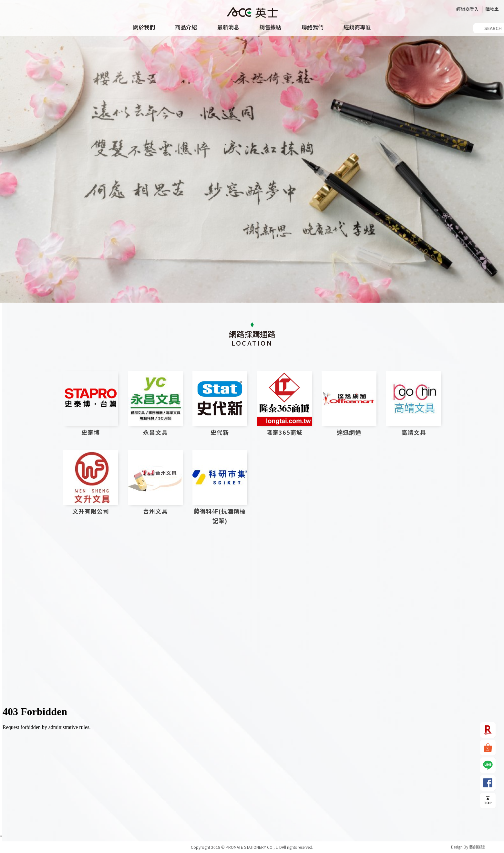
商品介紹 (186, 27)
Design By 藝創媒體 (468, 847)
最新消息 (228, 27)
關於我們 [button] (144, 27)
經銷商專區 (357, 27)
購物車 (492, 9)
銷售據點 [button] (270, 27)
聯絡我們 (313, 27)
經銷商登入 (468, 9)
